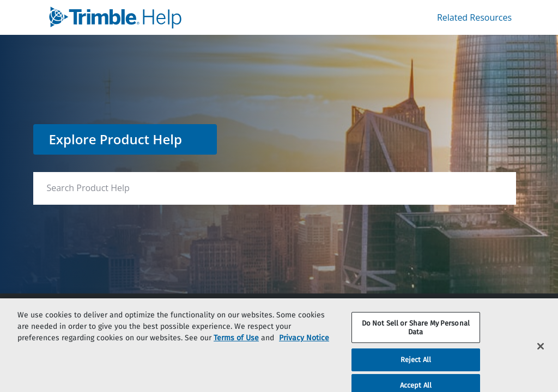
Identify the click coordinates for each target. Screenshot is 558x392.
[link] (168, 17)
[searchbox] (496, 188)
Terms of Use (236, 345)
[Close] (541, 354)
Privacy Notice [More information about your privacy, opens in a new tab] (304, 345)
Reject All (416, 368)
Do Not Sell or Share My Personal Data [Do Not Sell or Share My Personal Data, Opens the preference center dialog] (416, 335)
